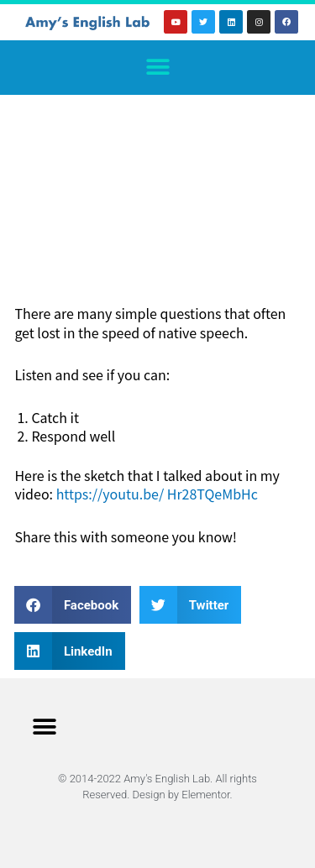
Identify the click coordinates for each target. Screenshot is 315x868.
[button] (157, 68)
